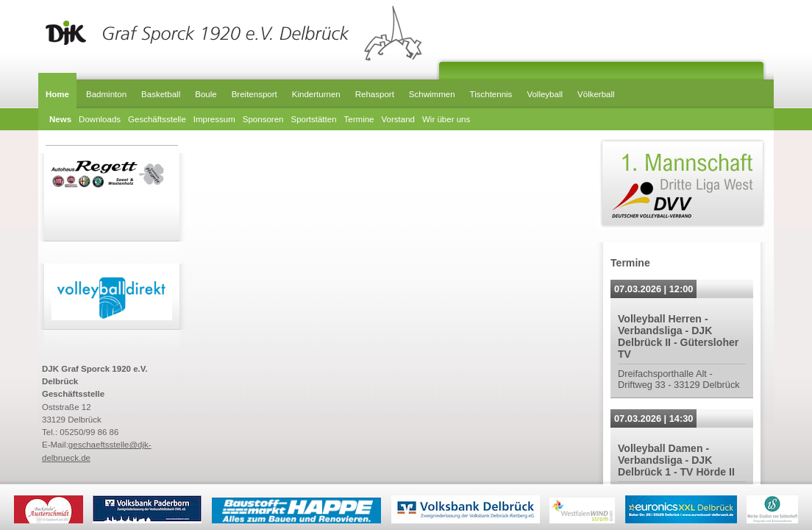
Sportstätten (313, 119)
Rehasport (375, 94)
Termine (359, 119)
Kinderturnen (316, 94)
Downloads (100, 119)
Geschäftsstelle (157, 119)
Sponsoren (263, 119)
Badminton (106, 94)
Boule (206, 94)
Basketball (161, 94)
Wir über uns (446, 119)
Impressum (214, 119)
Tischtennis (491, 94)
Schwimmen (432, 94)
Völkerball (596, 94)
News (60, 119)
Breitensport (254, 94)
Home (57, 94)
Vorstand (398, 119)
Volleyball (545, 94)
